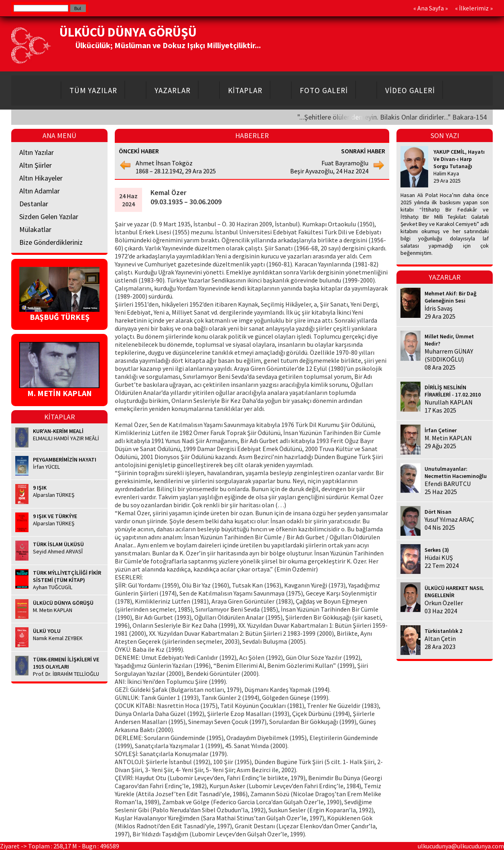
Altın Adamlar (40, 191)
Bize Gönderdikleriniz (51, 242)
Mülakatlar (35, 229)
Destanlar (34, 204)
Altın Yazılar (37, 152)
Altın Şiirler (36, 165)
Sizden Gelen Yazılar (49, 217)
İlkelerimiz (474, 8)
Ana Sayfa (431, 8)
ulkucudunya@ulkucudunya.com (461, 846)
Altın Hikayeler (41, 178)
